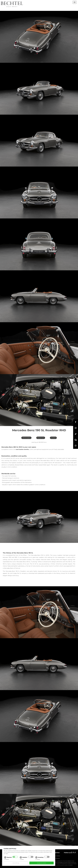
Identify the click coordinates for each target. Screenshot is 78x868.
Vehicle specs (26, 438)
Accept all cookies (42, 863)
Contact (53, 438)
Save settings (16, 863)
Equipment (41, 438)
